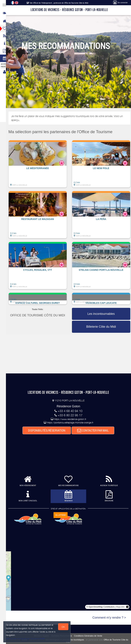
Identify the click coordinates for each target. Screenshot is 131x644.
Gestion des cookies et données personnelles (26, 638)
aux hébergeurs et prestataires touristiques (68, 640)
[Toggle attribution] (127, 607)
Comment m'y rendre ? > (109, 618)
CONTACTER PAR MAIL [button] (95, 430)
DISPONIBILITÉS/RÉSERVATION (48, 430)
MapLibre (120, 607)
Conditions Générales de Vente (90, 636)
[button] (41, 166)
